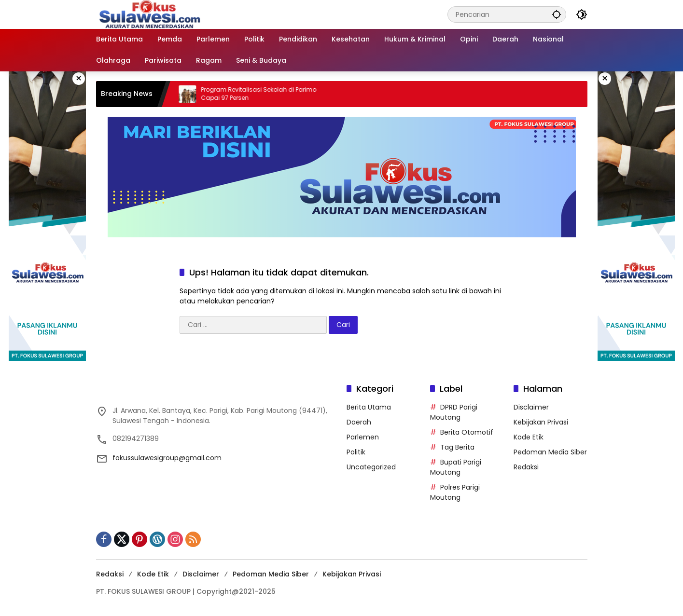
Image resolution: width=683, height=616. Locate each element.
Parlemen (363, 437)
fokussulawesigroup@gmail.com (167, 458)
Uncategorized (371, 467)
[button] (557, 14)
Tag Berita (457, 447)
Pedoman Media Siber (550, 452)
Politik (356, 452)
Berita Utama (369, 407)
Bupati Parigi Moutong (456, 467)
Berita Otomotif (467, 432)
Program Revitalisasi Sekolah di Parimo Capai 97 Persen (264, 94)
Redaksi (526, 467)
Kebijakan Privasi (541, 422)
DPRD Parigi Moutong (454, 412)
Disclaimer (531, 407)
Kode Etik (529, 437)
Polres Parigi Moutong (455, 492)
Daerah (359, 422)
